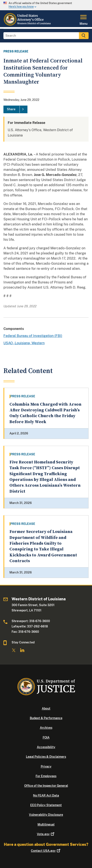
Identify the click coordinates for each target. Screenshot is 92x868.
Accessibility (46, 747)
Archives (46, 728)
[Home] (28, 25)
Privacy (46, 766)
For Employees (46, 776)
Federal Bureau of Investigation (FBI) (33, 336)
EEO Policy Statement (46, 805)
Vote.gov (46, 834)
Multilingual (46, 824)
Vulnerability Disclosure (46, 815)
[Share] (15, 109)
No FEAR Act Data (46, 795)
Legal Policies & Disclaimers (46, 757)
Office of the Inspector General (46, 786)
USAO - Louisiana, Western (24, 343)
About (46, 708)
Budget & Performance (46, 718)
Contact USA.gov (46, 851)
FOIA (46, 737)
